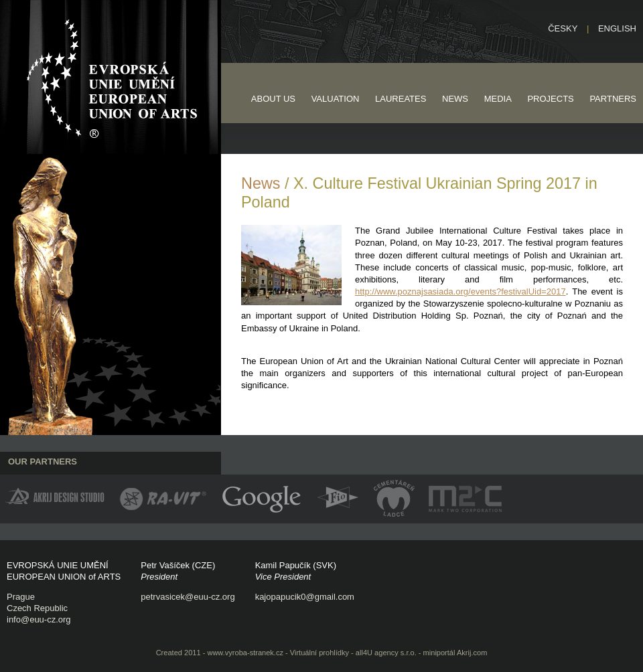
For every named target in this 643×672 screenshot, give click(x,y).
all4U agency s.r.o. (386, 653)
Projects (550, 99)
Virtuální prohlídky (319, 653)
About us (273, 99)
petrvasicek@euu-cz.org (188, 597)
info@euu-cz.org (39, 619)
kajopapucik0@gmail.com (305, 597)
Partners (613, 99)
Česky (563, 28)
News (455, 99)
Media (498, 99)
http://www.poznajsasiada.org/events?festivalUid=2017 (460, 291)
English (617, 28)
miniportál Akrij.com (455, 653)
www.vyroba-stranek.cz (245, 653)
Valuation (336, 99)
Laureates (401, 99)
